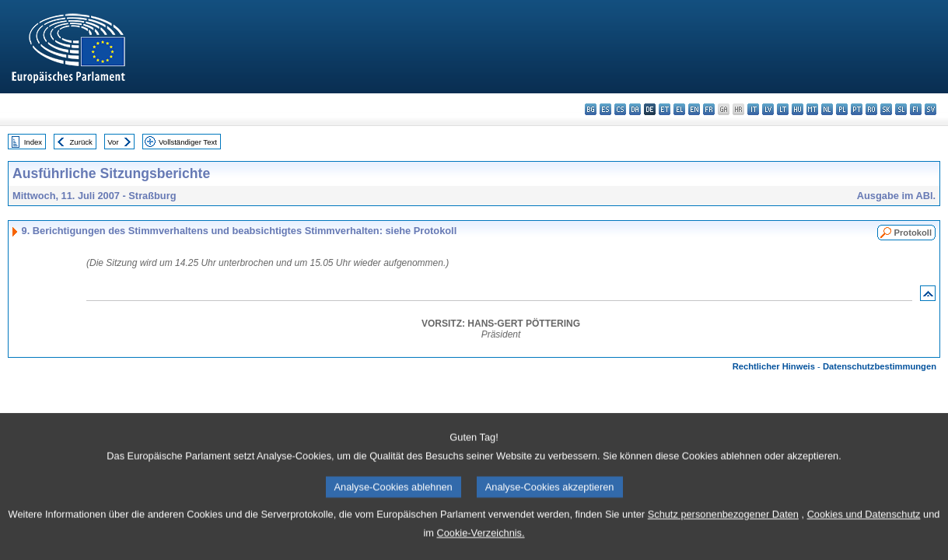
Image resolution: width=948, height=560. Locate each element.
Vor (113, 142)
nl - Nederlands (827, 109)
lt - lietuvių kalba (783, 109)
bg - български (591, 109)
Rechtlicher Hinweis (774, 366)
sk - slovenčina (886, 109)
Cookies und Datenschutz (864, 534)
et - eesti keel (665, 109)
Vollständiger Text (188, 142)
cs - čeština (620, 109)
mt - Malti (812, 109)
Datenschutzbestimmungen (880, 366)
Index (33, 142)
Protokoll (913, 233)
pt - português (857, 109)
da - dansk (635, 109)
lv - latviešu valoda (768, 109)
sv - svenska (931, 109)
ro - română (871, 109)
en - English (694, 109)
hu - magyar (798, 109)
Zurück (81, 142)
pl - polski (842, 109)
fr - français (709, 109)
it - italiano (753, 109)
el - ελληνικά (679, 109)
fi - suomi (916, 109)
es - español (605, 109)
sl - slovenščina (901, 109)
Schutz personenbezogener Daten (723, 534)
